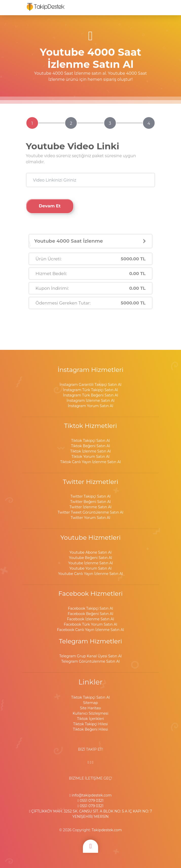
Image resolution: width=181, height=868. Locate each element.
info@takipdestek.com (91, 795)
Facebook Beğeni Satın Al (90, 614)
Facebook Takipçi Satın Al (90, 608)
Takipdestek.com (107, 830)
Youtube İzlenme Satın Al (90, 563)
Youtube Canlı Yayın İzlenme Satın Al (90, 574)
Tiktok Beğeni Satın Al (90, 446)
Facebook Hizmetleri (90, 593)
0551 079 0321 (90, 801)
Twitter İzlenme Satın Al (90, 507)
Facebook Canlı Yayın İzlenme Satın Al (91, 630)
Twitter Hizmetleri (91, 482)
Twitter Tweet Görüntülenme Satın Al (90, 512)
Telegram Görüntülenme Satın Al (90, 661)
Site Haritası (91, 708)
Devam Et (50, 206)
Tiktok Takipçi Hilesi (90, 724)
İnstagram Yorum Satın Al (90, 406)
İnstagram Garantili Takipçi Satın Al (90, 385)
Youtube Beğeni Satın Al (90, 558)
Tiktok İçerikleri (90, 719)
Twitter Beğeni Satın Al (90, 502)
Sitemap (91, 703)
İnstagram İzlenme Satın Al (91, 401)
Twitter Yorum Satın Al (90, 518)
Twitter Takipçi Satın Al (90, 496)
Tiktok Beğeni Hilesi (90, 729)
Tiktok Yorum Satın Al (90, 457)
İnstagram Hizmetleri (90, 370)
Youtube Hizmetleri (90, 537)
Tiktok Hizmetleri (91, 426)
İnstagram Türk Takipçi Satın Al (90, 390)
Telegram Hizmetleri (91, 641)
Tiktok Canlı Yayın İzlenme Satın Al (91, 462)
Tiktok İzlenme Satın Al (90, 451)
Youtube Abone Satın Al (90, 552)
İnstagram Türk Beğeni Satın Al (90, 395)
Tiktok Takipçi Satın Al (90, 441)
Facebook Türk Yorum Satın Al (91, 624)
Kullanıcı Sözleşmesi (91, 713)
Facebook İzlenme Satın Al (90, 619)
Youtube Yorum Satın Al (91, 568)
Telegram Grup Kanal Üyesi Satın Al (90, 656)
